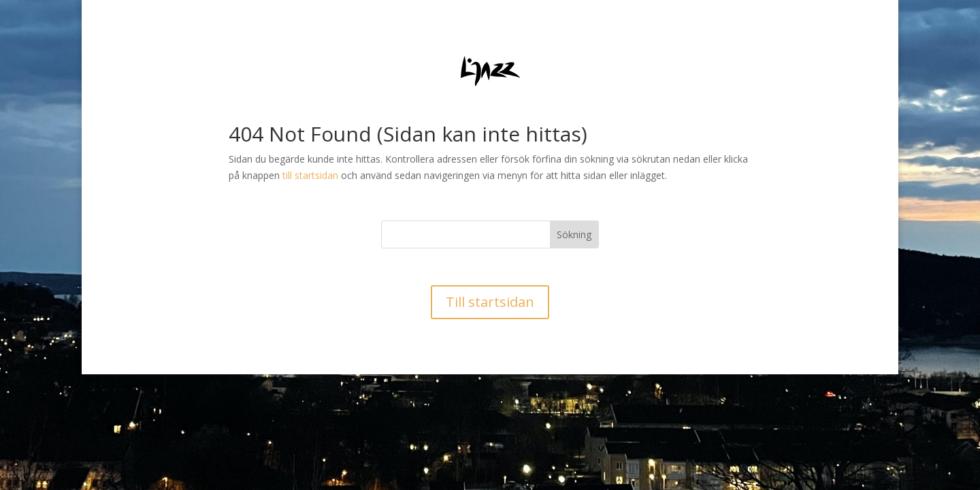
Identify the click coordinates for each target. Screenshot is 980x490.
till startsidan (310, 175)
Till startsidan (490, 302)
